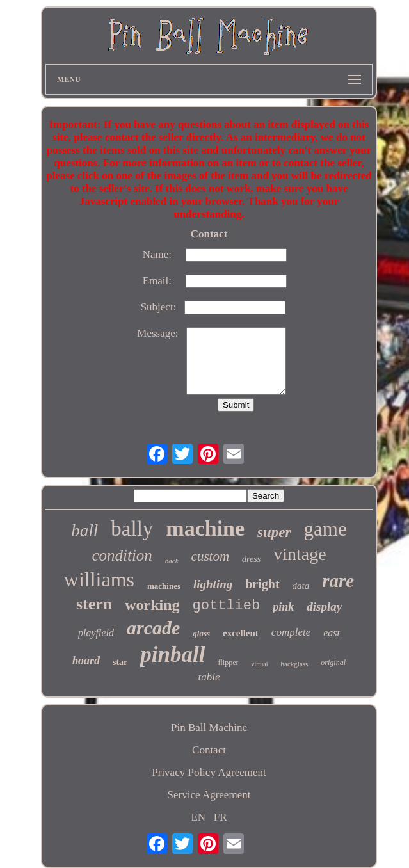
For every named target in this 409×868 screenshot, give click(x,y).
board (86, 661)
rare (338, 581)
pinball (172, 655)
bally (132, 529)
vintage (300, 554)
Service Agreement (209, 795)
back (172, 561)
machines (164, 586)
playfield (96, 633)
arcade (153, 628)
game (325, 529)
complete (291, 632)
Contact (209, 750)
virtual (259, 664)
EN (198, 817)
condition (122, 555)
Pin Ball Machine (209, 727)
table (209, 677)
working (152, 605)
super (274, 532)
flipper (228, 663)
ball (84, 531)
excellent (241, 633)
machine (205, 528)
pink (283, 607)
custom (211, 556)
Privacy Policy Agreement (209, 772)
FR (221, 817)
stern (94, 604)
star (120, 662)
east (332, 633)
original (333, 663)
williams (99, 579)
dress (251, 559)
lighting (213, 584)
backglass (295, 664)
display (324, 607)
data (301, 586)
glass (201, 633)
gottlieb (227, 606)
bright (262, 584)
